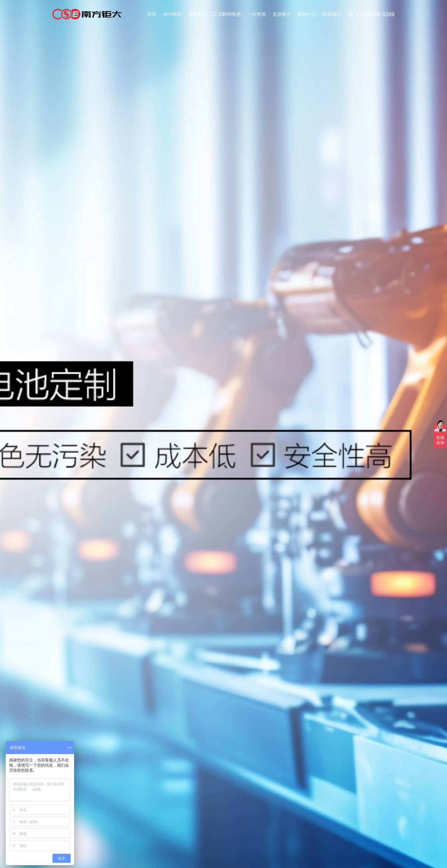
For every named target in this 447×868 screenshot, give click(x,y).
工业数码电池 (227, 14)
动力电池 (172, 14)
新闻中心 (307, 14)
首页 (152, 14)
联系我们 (332, 14)
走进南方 (282, 14)
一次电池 (257, 14)
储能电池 (197, 14)
